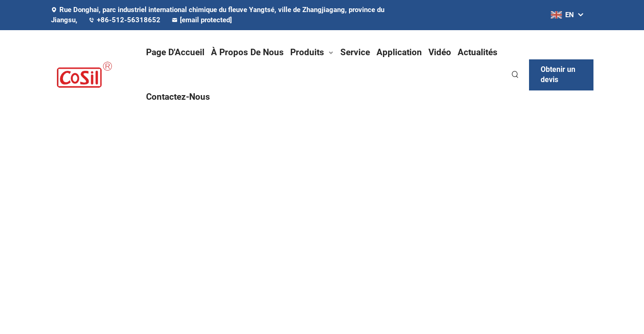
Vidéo (440, 52)
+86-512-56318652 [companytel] (125, 20)
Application (399, 52)
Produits (307, 52)
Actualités (478, 52)
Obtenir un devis (558, 74)
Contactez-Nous (178, 97)
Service (355, 52)
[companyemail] (206, 20)
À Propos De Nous (247, 52)
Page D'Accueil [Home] (175, 52)
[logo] (90, 75)
